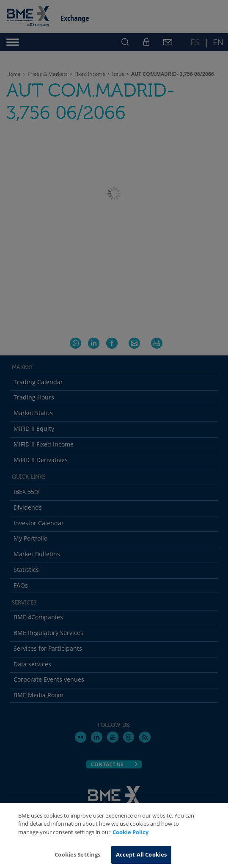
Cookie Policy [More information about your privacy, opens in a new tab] (130, 832)
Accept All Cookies (141, 854)
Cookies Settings (77, 854)
